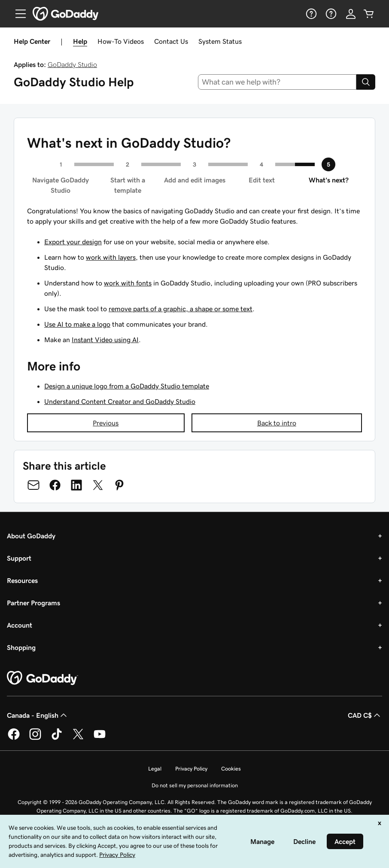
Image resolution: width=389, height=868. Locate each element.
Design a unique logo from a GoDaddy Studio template (127, 386)
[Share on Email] (33, 485)
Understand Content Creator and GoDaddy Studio (120, 401)
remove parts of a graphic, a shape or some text (181, 309)
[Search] (366, 82)
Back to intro (277, 423)
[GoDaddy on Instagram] (35, 738)
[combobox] (277, 82)
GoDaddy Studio (72, 64)
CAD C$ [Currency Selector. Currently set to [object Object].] (365, 715)
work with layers (111, 257)
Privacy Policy (191, 769)
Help (80, 41)
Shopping (21, 647)
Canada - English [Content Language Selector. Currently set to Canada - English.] (38, 715)
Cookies (231, 769)
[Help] (310, 14)
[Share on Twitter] (98, 485)
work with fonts (128, 283)
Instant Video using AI (105, 340)
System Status (220, 41)
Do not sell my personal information (195, 785)
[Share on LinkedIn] (76, 485)
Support (19, 558)
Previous (106, 423)
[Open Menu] (17, 14)
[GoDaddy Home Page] (43, 678)
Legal (155, 769)
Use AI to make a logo (77, 324)
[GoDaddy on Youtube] (100, 738)
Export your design (73, 242)
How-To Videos (121, 41)
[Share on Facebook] (55, 485)
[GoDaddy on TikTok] (57, 738)
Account (20, 625)
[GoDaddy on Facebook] (14, 738)
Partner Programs (33, 603)
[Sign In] (351, 14)
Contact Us (171, 41)
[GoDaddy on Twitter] (78, 738)
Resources (22, 580)
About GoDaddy (31, 536)
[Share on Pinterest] (119, 485)
